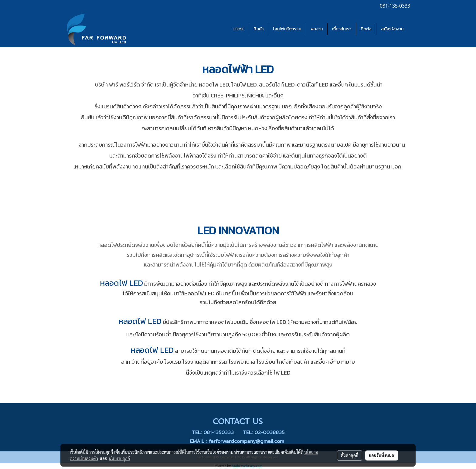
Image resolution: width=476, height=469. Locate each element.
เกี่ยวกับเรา (342, 29)
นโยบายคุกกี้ (119, 458)
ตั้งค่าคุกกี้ (350, 455)
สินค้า (258, 29)
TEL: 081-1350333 (213, 433)
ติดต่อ (366, 29)
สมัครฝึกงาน (392, 29)
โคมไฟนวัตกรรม (287, 29)
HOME (238, 29)
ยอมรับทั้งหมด (382, 455)
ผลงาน (317, 29)
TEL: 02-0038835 (264, 433)
